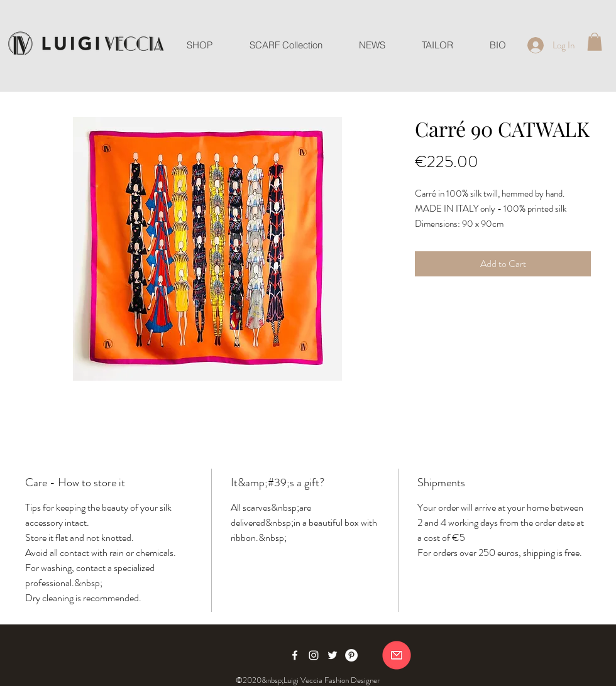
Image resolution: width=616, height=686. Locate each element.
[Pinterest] (351, 655)
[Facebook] (295, 655)
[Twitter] (333, 655)
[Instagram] (314, 655)
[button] (595, 42)
